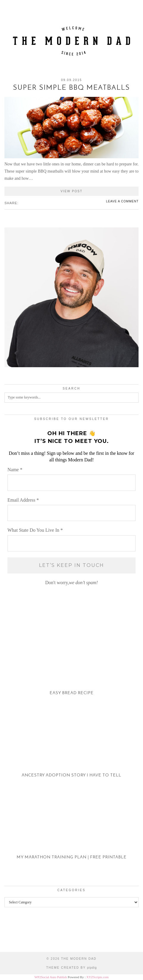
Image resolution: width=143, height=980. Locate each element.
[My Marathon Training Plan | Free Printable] (71, 830)
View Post (72, 191)
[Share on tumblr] (30, 203)
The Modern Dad (79, 959)
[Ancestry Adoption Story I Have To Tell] (71, 748)
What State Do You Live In (35, 530)
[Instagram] (18, 934)
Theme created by (71, 968)
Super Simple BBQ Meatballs (71, 88)
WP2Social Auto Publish (51, 977)
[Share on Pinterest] (27, 203)
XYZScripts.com (97, 977)
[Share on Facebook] (21, 203)
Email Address (23, 500)
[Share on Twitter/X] (24, 203)
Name (15, 470)
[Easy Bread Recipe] (71, 666)
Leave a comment (122, 201)
